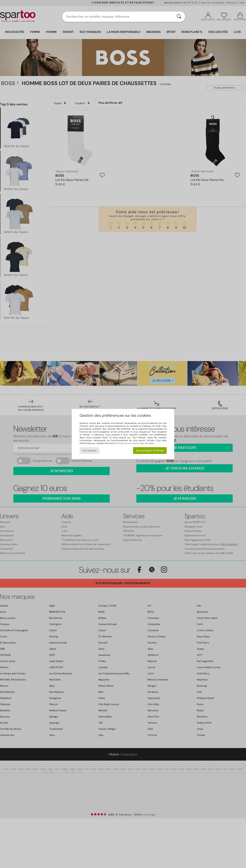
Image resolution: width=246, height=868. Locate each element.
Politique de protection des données (134, 443)
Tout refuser (89, 451)
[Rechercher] (179, 17)
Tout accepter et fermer (150, 451)
